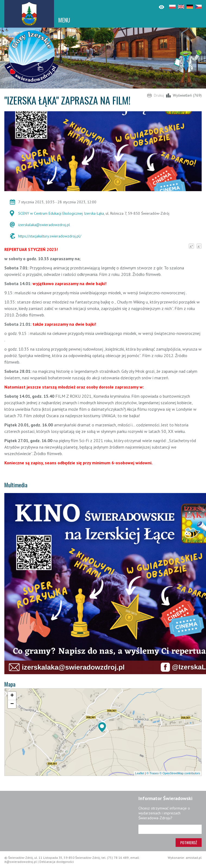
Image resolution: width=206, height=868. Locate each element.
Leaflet (140, 773)
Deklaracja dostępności (57, 862)
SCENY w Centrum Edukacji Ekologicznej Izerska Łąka (61, 213)
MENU (64, 20)
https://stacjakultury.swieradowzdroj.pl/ (50, 236)
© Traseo (153, 773)
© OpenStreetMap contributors (180, 773)
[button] (102, 727)
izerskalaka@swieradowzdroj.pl (44, 225)
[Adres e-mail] (170, 829)
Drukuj (159, 95)
